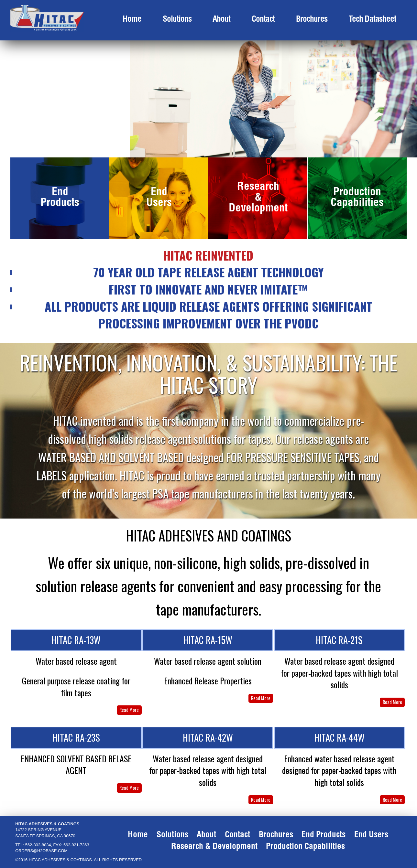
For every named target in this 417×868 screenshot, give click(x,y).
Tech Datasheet (372, 20)
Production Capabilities (357, 198)
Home (132, 20)
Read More (129, 710)
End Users (159, 198)
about (221, 20)
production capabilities (305, 847)
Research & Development (258, 198)
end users (371, 836)
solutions (177, 20)
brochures (312, 20)
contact (263, 20)
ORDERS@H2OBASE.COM (41, 851)
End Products (60, 198)
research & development (214, 847)
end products (324, 836)
